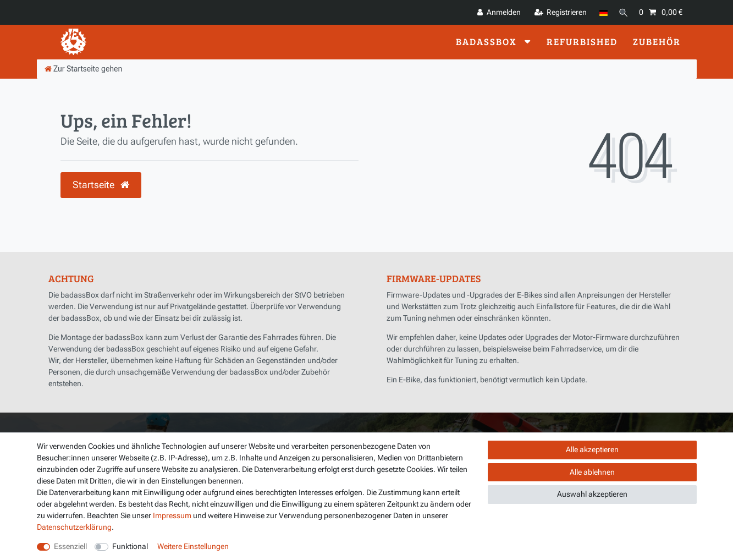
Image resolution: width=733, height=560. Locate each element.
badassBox (488, 42)
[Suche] (622, 12)
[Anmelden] (496, 12)
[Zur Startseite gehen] (84, 69)
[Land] (601, 12)
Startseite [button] (101, 185)
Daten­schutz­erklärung (74, 527)
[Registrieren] (558, 12)
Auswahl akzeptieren (592, 494)
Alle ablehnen (592, 472)
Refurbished (582, 42)
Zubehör (657, 42)
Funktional (130, 546)
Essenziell (70, 546)
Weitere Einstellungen (193, 546)
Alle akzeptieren (592, 449)
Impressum (172, 515)
